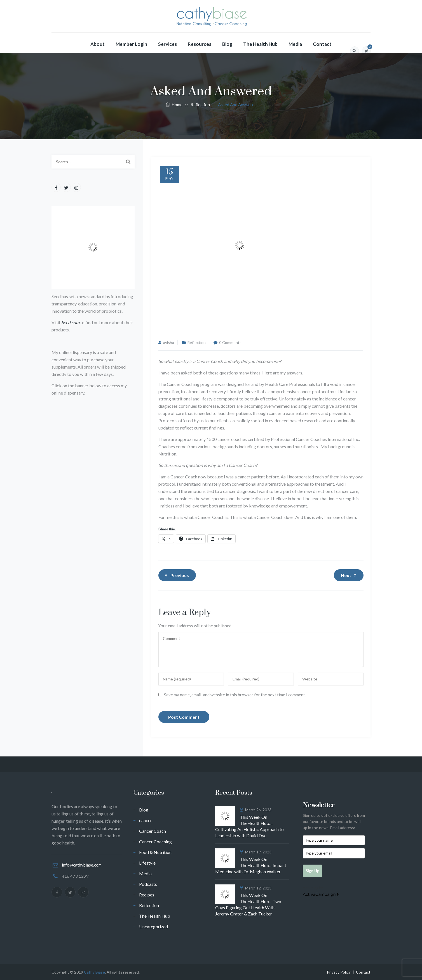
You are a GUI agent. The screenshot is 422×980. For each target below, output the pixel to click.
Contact (322, 44)
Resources (200, 44)
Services (167, 44)
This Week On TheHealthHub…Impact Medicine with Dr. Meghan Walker (251, 865)
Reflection (196, 342)
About (98, 44)
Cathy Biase (94, 972)
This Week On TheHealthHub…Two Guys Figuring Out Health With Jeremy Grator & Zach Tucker (248, 904)
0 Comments (230, 342)
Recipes (147, 895)
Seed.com (70, 322)
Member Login (131, 44)
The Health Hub (260, 44)
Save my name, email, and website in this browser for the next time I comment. (235, 695)
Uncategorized (153, 926)
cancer (146, 820)
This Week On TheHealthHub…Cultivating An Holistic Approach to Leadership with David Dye (249, 826)
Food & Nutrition (155, 852)
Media (295, 44)
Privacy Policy (339, 972)
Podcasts (148, 884)
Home (174, 105)
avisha (169, 342)
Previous (176, 575)
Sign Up (312, 871)
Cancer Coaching (155, 842)
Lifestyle (147, 863)
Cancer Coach (153, 831)
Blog (227, 44)
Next (350, 575)
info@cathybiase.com (82, 865)
